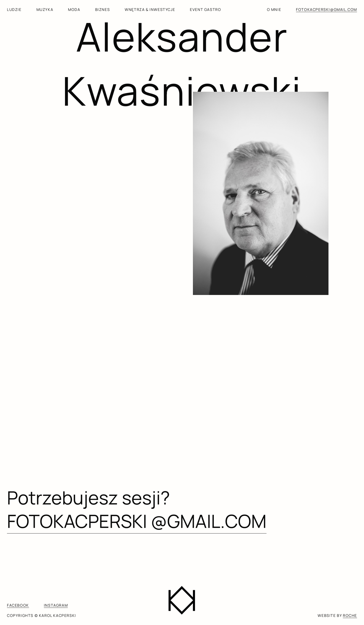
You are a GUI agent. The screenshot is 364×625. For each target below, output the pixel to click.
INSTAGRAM (56, 605)
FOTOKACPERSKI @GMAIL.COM (137, 521)
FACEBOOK (18, 605)
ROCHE (350, 615)
